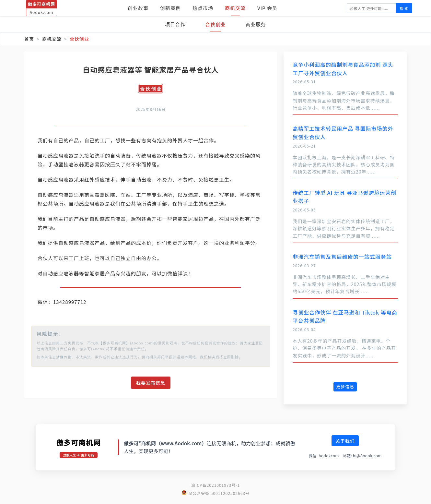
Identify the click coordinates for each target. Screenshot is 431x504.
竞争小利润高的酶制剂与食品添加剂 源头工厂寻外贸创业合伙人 (343, 69)
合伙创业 (215, 24)
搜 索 (404, 8)
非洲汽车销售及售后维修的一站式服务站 (342, 257)
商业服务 (257, 24)
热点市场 (203, 8)
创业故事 (138, 8)
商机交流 (235, 8)
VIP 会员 (267, 8)
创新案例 (170, 8)
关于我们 (345, 447)
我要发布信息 (151, 391)
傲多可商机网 (79, 449)
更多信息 (345, 386)
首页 (29, 39)
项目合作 (174, 24)
